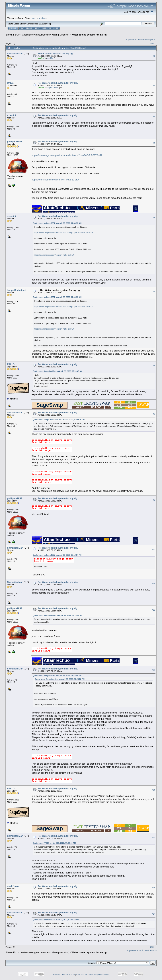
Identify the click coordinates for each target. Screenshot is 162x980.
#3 (154, 117)
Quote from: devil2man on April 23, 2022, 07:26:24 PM (56, 920)
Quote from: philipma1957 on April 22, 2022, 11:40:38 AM (57, 223)
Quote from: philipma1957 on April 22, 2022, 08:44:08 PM (57, 676)
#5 (154, 218)
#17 (153, 914)
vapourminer (53, 88)
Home (14, 28)
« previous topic (134, 40)
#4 (154, 143)
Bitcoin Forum (13, 35)
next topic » (149, 40)
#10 (153, 549)
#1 (154, 56)
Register (47, 28)
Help (22, 28)
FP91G (11, 364)
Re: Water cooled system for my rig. (58, 83)
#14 (153, 790)
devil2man (13, 886)
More (55, 28)
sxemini (11, 115)
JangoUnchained (17, 290)
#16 (153, 888)
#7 (154, 366)
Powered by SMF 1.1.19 (64, 975)
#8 (154, 414)
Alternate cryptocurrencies (36, 35)
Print (152, 43)
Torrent (47, 24)
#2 (154, 85)
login (34, 18)
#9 (154, 500)
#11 (153, 584)
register (43, 18)
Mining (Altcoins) (61, 35)
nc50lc (50, 58)
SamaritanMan (15, 54)
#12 (153, 610)
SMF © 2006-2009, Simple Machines (93, 975)
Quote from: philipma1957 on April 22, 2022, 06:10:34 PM (57, 555)
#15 (153, 837)
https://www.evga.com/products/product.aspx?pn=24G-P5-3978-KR (67, 155)
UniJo (10, 83)
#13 (153, 670)
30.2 (41, 24)
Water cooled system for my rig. (89, 35)
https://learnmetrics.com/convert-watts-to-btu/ (55, 180)
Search (30, 28)
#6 (154, 292)
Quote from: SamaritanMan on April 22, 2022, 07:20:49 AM (58, 371)
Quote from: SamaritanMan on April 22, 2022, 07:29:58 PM (58, 616)
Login (38, 28)
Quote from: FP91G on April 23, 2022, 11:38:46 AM (54, 843)
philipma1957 (15, 142)
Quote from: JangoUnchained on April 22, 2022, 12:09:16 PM (59, 420)
